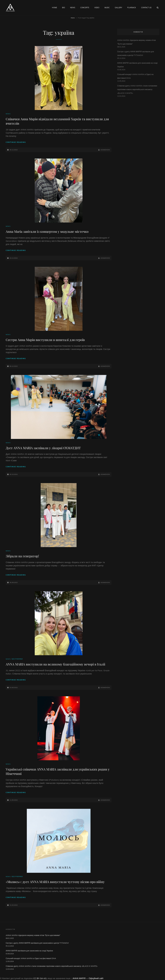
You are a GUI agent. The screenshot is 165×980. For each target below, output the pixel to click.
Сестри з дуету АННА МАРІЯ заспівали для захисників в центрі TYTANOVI (37, 943)
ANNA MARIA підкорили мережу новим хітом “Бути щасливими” (33, 935)
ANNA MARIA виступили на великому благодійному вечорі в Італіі (55, 664)
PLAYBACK (132, 8)
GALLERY (118, 8)
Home (73, 18)
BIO (64, 8)
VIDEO (97, 8)
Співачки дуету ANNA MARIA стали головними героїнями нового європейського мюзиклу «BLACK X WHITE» (137, 89)
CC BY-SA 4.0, (40, 978)
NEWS (73, 8)
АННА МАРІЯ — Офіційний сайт (88, 978)
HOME (54, 8)
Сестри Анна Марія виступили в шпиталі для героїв (45, 340)
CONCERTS (85, 8)
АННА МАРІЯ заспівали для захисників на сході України (29, 951)
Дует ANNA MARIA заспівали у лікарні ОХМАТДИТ (43, 448)
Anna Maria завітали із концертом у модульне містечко (47, 231)
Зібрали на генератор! (22, 556)
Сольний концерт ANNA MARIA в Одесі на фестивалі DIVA (31, 958)
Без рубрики (17, 659)
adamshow (105, 150)
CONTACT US (146, 8)
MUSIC (107, 8)
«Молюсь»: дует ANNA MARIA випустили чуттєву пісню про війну (55, 882)
